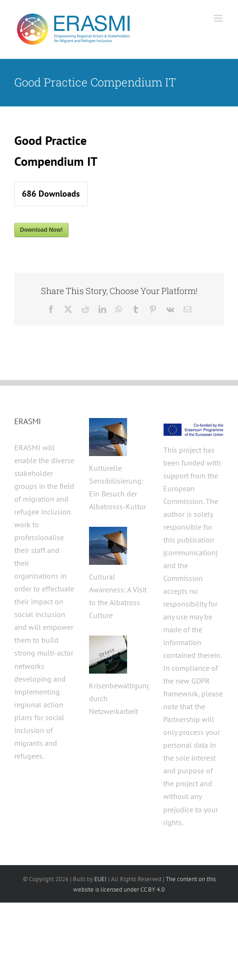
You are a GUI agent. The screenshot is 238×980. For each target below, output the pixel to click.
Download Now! (41, 230)
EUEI (100, 879)
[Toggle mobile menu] (219, 18)
